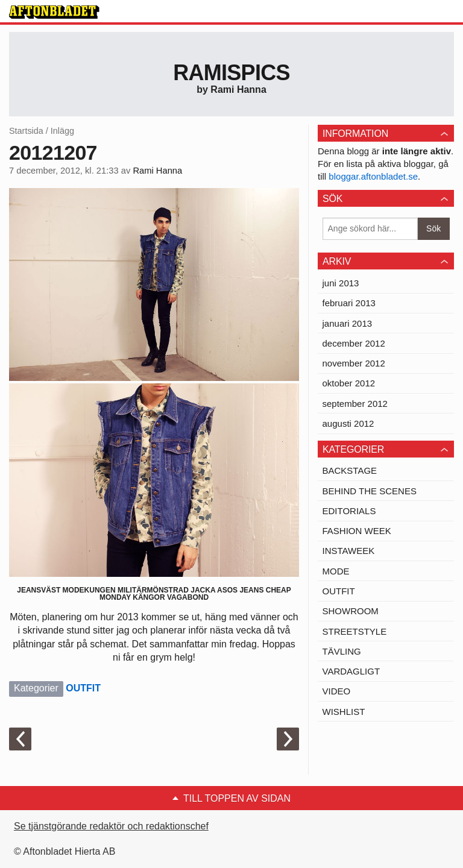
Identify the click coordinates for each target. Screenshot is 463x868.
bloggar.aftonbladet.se (373, 176)
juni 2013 (341, 283)
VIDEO (337, 691)
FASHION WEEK (357, 531)
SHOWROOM (351, 611)
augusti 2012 (348, 423)
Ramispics (231, 73)
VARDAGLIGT (351, 671)
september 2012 (355, 404)
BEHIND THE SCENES (370, 491)
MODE (336, 571)
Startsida (26, 131)
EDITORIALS (349, 511)
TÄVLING (342, 651)
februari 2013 (349, 303)
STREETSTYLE (355, 631)
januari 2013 (348, 323)
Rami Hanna (157, 171)
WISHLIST (344, 712)
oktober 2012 (349, 383)
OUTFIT (83, 688)
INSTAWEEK (349, 551)
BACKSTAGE (350, 470)
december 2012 (354, 343)
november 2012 (354, 363)
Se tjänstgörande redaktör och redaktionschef (111, 826)
